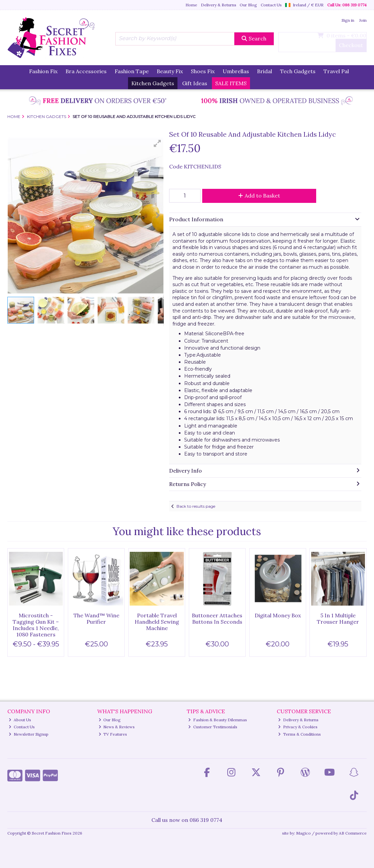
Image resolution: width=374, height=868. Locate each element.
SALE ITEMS (231, 83)
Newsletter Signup (29, 734)
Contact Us (271, 5)
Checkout (351, 45)
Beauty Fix (170, 71)
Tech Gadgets (298, 71)
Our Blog (248, 5)
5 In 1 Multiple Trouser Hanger (338, 618)
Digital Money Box (278, 615)
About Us (20, 720)
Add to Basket (259, 196)
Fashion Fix (43, 71)
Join (363, 20)
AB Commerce (353, 833)
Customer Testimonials (213, 727)
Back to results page (196, 506)
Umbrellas (236, 71)
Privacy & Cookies (298, 727)
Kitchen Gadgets (153, 83)
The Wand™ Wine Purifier (96, 618)
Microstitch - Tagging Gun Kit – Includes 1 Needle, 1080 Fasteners (36, 625)
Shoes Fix (203, 71)
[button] (157, 143)
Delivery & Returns (219, 5)
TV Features (113, 734)
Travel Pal (336, 71)
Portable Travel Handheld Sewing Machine (157, 622)
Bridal (265, 71)
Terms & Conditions (299, 734)
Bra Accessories (86, 71)
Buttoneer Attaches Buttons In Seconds (217, 618)
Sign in (348, 20)
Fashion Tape (132, 71)
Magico (303, 833)
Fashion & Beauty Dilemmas (218, 720)
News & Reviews (117, 727)
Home (191, 5)
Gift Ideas (195, 83)
